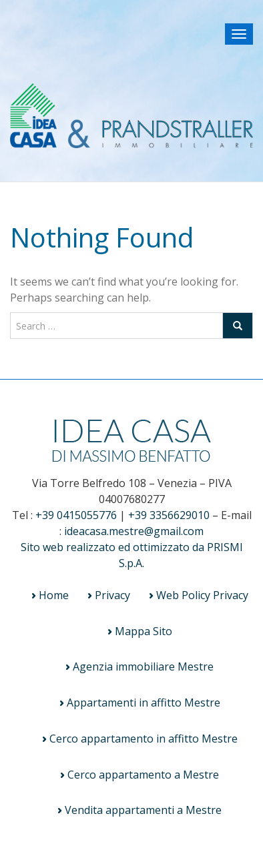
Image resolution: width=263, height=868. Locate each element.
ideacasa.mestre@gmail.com (134, 531)
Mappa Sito (144, 631)
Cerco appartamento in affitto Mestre (144, 739)
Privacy (112, 595)
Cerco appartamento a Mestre (143, 775)
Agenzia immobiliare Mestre (143, 667)
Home (54, 595)
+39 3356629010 (169, 515)
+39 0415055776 (76, 515)
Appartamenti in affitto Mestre (144, 703)
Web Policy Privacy (202, 595)
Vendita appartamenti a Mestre (143, 810)
